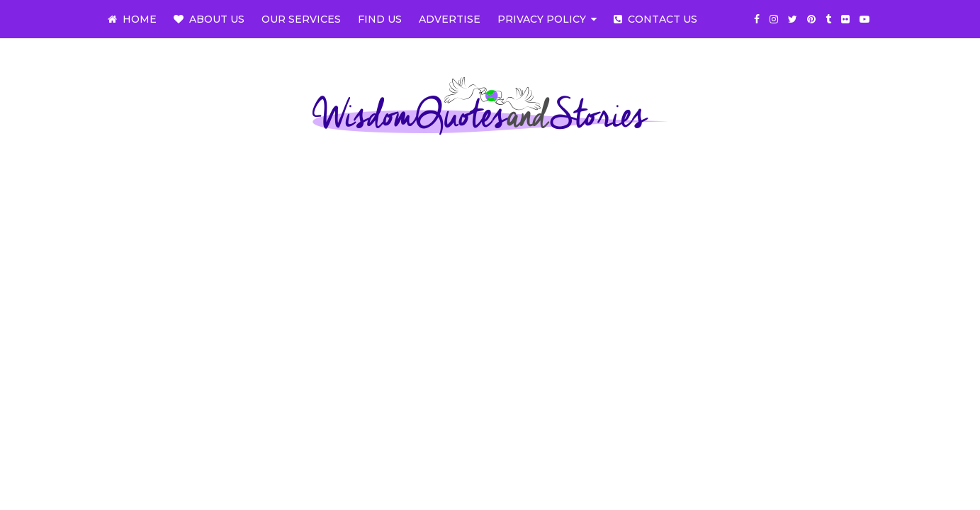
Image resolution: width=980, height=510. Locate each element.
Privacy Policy (542, 19)
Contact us (655, 19)
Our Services (301, 19)
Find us (380, 19)
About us (209, 19)
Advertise (450, 19)
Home (132, 19)
